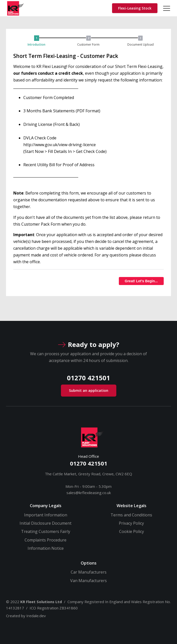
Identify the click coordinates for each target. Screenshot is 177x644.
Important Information (46, 515)
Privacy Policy (131, 523)
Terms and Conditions (131, 515)
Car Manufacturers (89, 572)
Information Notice (46, 548)
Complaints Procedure (46, 540)
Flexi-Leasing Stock (135, 8)
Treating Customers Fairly (46, 531)
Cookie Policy (131, 531)
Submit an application (89, 390)
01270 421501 (89, 463)
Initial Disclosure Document (46, 523)
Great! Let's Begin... (141, 281)
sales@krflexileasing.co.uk (89, 493)
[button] (38, 41)
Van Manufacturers (88, 581)
